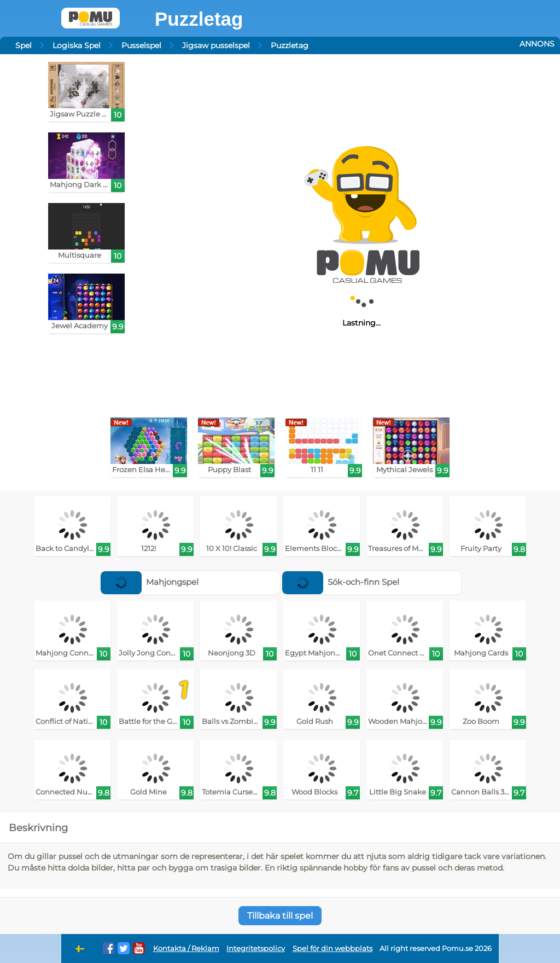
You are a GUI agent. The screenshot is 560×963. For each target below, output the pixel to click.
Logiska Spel (77, 45)
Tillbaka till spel (280, 916)
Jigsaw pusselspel (216, 45)
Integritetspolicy (256, 949)
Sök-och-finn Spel (341, 582)
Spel (24, 45)
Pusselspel (141, 45)
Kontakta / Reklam (186, 949)
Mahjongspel (150, 582)
